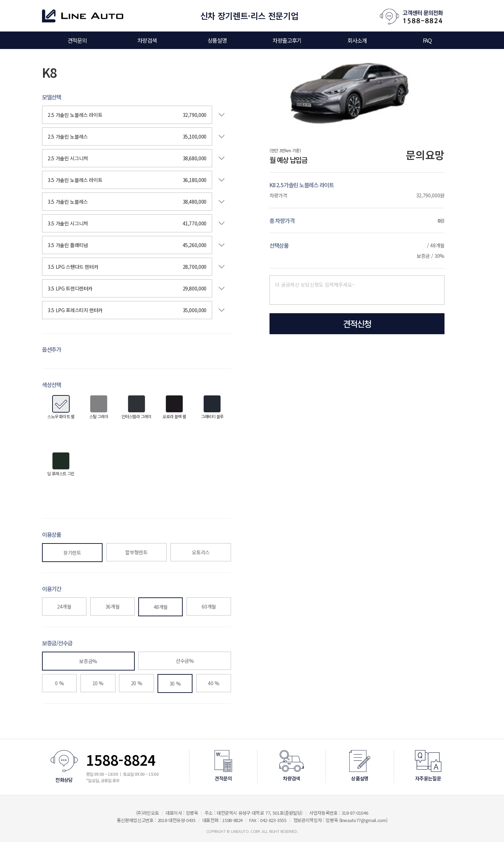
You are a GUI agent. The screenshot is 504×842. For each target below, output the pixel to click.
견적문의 (77, 40)
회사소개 (357, 40)
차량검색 (147, 40)
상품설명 (217, 40)
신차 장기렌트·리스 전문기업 (249, 16)
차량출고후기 (287, 40)
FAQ (427, 40)
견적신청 (357, 324)
